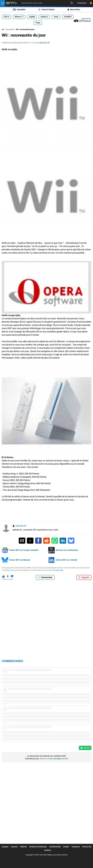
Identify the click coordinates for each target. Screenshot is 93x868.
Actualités (19, 10)
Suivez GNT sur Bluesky (20, 560)
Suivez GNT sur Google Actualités (24, 550)
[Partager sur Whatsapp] (55, 541)
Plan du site (87, 847)
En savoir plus (58, 570)
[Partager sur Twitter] (30, 541)
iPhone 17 (19, 17)
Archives (48, 850)
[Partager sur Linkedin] (63, 541)
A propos (5, 847)
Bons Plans (74, 10)
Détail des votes (8, 579)
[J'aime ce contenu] (3, 576)
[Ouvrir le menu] (2, 3)
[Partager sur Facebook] (38, 541)
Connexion (82, 3)
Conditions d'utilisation (38, 847)
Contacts (14, 847)
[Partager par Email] (22, 541)
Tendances (76, 847)
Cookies (66, 847)
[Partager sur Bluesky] (71, 541)
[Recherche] (72, 3)
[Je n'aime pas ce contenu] (12, 576)
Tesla (38, 23)
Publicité (23, 847)
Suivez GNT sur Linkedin (67, 560)
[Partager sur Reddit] (46, 541)
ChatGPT (68, 17)
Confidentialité (55, 847)
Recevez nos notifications (67, 550)
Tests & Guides (46, 10)
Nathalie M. (21, 526)
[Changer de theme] (91, 3)
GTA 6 (6, 17)
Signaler (84, 577)
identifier (64, 759)
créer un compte (46, 759)
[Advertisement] (47, 55)
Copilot (32, 17)
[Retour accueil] (12, 3)
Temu (56, 17)
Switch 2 (44, 17)
